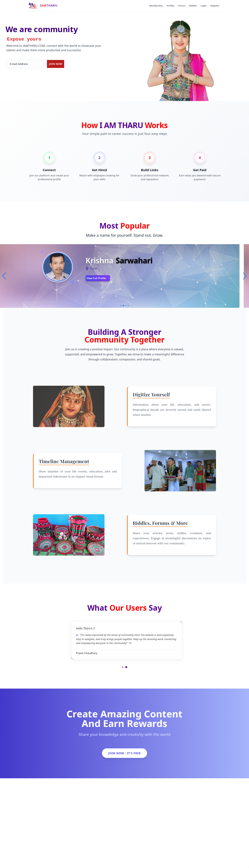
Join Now (56, 64)
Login (204, 6)
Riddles (193, 6)
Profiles (171, 6)
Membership (156, 6)
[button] (245, 276)
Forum (182, 6)
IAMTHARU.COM (34, 46)
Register (215, 6)
